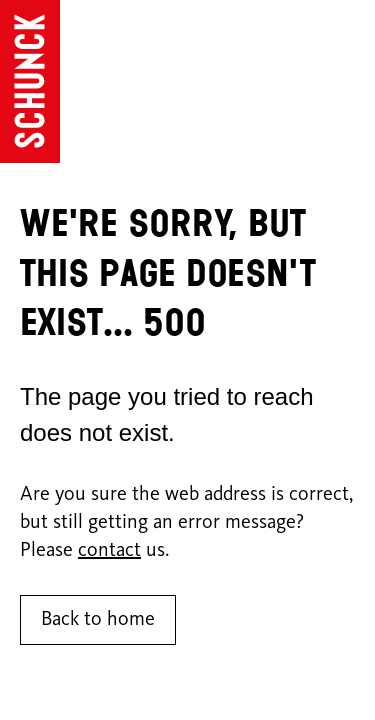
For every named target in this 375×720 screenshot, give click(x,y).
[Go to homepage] (30, 81)
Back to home (98, 620)
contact (109, 551)
